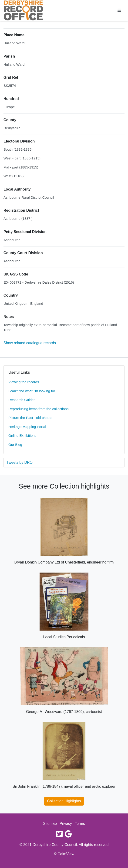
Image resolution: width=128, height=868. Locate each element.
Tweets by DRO (20, 462)
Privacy (66, 824)
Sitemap (50, 824)
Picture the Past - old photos (30, 418)
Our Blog (15, 445)
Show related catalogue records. (30, 343)
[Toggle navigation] (119, 10)
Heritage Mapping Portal (27, 427)
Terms (80, 824)
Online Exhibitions (22, 436)
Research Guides (22, 400)
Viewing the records (24, 382)
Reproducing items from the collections (38, 409)
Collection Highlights (64, 801)
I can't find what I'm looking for (32, 391)
